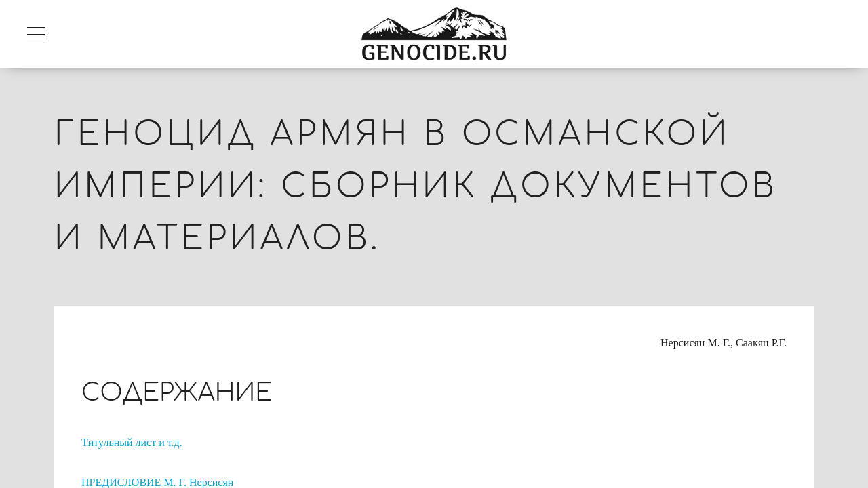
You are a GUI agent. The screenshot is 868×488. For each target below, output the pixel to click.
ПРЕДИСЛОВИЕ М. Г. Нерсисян (157, 482)
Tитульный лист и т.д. (132, 442)
